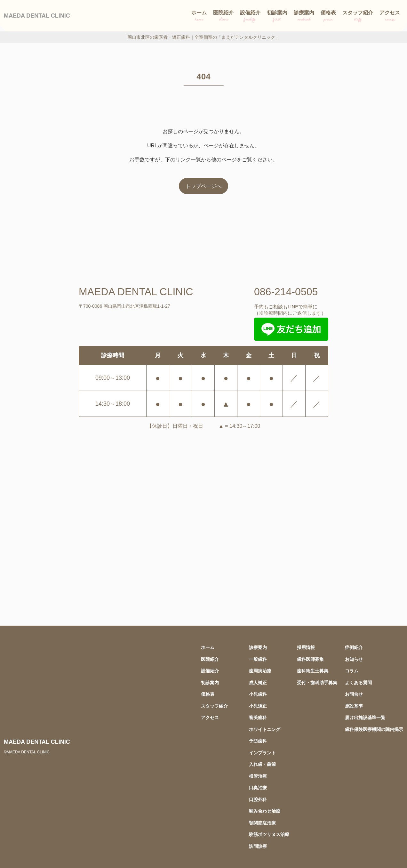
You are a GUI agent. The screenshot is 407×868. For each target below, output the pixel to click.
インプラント (262, 753)
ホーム (199, 17)
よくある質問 (358, 682)
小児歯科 (258, 694)
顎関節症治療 (262, 823)
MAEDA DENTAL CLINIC (37, 16)
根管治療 (258, 776)
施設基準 (354, 706)
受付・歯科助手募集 (317, 682)
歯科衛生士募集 (313, 671)
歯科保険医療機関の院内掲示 (374, 729)
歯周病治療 (260, 671)
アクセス (390, 17)
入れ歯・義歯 (262, 764)
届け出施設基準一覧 (365, 717)
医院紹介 (223, 17)
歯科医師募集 (310, 659)
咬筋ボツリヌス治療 (269, 834)
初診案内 (277, 17)
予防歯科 (258, 741)
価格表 (328, 17)
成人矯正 (258, 682)
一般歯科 (258, 659)
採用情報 (306, 647)
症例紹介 (354, 647)
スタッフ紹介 (358, 17)
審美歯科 (258, 717)
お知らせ (354, 659)
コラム (352, 671)
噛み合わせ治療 (265, 811)
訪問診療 (258, 846)
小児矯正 (258, 706)
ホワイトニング (265, 729)
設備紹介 (250, 17)
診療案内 (304, 17)
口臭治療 (258, 787)
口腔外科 (258, 799)
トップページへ (203, 186)
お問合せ (354, 694)
